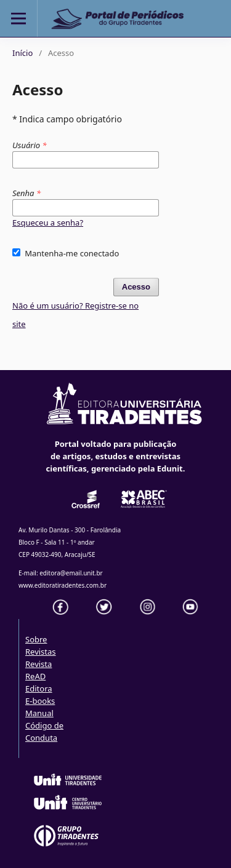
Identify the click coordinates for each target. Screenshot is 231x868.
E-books (40, 701)
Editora (39, 688)
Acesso (136, 287)
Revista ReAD (38, 670)
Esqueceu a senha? (48, 223)
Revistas (41, 652)
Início (22, 53)
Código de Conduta (44, 732)
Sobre (36, 639)
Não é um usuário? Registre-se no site (75, 315)
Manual (39, 713)
